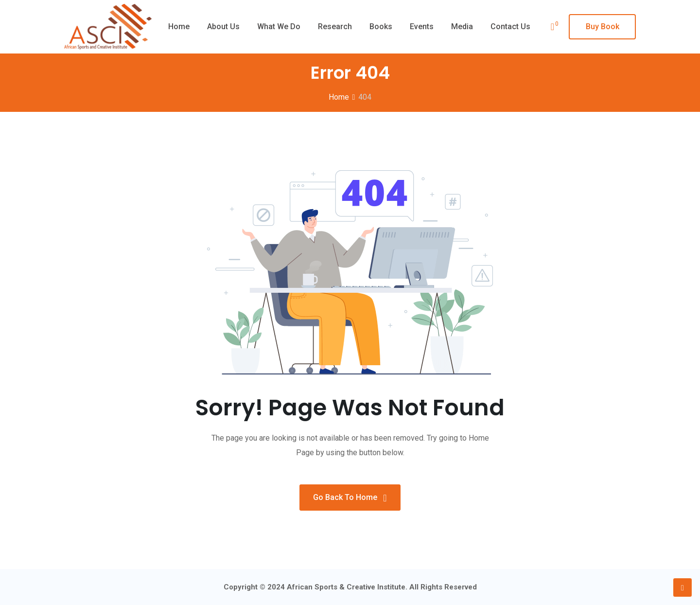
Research (335, 27)
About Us (223, 27)
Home (179, 27)
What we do (279, 27)
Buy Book (603, 27)
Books (381, 27)
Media (462, 27)
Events (422, 27)
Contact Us (510, 27)
